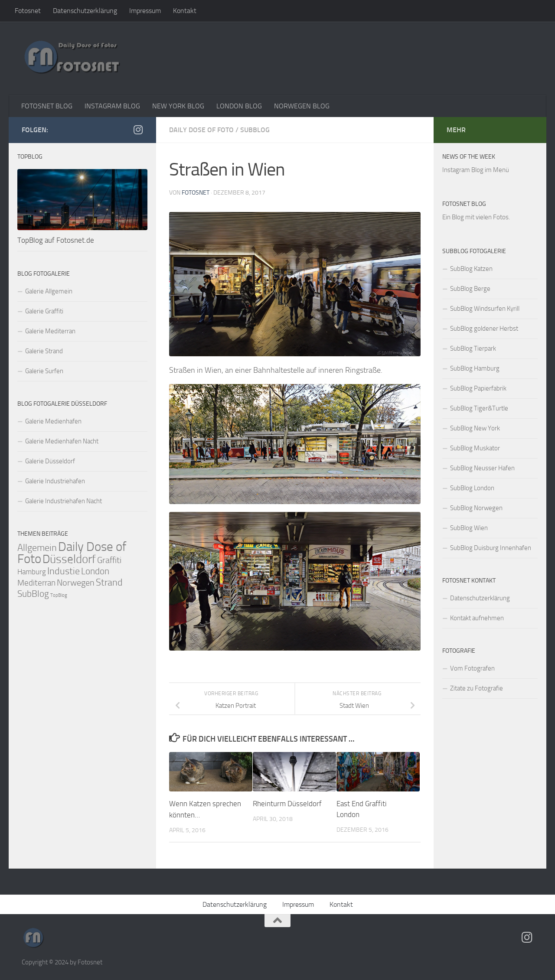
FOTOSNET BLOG (47, 106)
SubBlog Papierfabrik (478, 388)
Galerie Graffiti (44, 311)
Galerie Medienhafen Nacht (62, 441)
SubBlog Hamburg (475, 368)
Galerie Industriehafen (55, 481)
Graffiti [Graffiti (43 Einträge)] (109, 560)
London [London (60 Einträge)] (95, 571)
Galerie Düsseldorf (50, 461)
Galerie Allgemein (49, 291)
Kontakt (185, 11)
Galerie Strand (44, 351)
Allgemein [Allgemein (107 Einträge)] (37, 548)
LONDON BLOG (239, 106)
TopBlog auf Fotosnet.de (56, 240)
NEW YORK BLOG (178, 106)
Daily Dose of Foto (201, 130)
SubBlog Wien (469, 528)
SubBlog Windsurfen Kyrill (485, 309)
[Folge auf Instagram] (138, 130)
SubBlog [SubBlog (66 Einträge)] (33, 594)
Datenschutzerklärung (85, 11)
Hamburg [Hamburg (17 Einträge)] (32, 572)
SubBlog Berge (470, 289)
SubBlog (255, 130)
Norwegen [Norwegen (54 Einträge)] (76, 583)
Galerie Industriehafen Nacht (64, 501)
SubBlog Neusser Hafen (482, 468)
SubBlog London (472, 488)
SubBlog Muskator (475, 448)
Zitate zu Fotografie (477, 688)
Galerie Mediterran (50, 331)
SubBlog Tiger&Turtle (479, 408)
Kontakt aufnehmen (477, 618)
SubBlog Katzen (471, 269)
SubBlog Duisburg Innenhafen (491, 548)
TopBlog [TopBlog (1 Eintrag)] (59, 595)
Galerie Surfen (44, 371)
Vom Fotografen (472, 668)
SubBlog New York (475, 428)
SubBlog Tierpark (473, 348)
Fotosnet (28, 11)
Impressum (145, 11)
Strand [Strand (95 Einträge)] (109, 583)
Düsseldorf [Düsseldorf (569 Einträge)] (69, 559)
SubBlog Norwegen (476, 508)
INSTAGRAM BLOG (112, 106)
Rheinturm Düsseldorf (287, 804)
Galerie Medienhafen (53, 421)
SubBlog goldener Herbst (484, 329)
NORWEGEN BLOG (302, 106)
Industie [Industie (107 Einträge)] (64, 571)
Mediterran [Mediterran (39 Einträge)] (36, 583)
